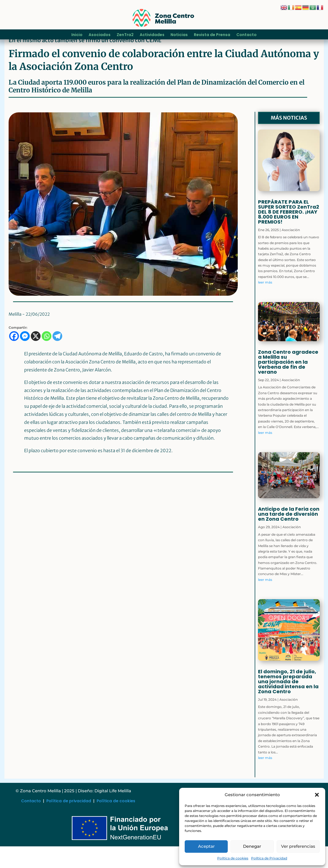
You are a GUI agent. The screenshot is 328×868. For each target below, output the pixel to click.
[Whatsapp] (47, 358)
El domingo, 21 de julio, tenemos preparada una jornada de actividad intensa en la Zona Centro (288, 703)
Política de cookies (233, 858)
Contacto (246, 35)
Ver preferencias (298, 846)
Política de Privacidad (269, 858)
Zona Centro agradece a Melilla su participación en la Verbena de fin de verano (288, 384)
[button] (317, 795)
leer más (265, 304)
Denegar (252, 846)
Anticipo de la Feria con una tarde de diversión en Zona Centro (289, 536)
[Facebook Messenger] (25, 358)
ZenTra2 (125, 35)
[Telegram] (57, 358)
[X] (36, 358)
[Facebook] (14, 358)
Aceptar (206, 846)
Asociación (291, 251)
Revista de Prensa (212, 35)
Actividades (152, 35)
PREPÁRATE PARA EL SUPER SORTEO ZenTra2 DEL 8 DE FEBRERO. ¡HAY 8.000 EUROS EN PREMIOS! (289, 233)
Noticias (179, 35)
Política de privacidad (69, 823)
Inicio (77, 35)
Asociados (100, 35)
